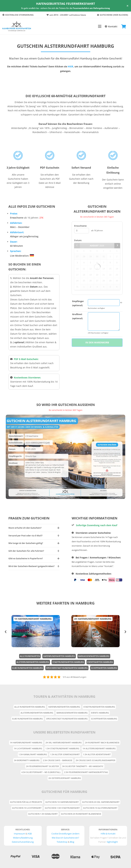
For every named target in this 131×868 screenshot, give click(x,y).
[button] (6, 632)
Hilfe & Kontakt (108, 834)
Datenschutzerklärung (23, 842)
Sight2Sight (112, 842)
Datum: (78, 240)
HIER (70, 66)
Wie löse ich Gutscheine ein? (65, 838)
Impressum (19, 834)
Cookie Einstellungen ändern (65, 834)
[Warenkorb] (124, 26)
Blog (72, 842)
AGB (30, 834)
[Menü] (100, 26)
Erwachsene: (81, 226)
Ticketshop (62, 842)
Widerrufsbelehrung (23, 838)
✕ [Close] (127, 6)
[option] (36, 631)
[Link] (17, 26)
